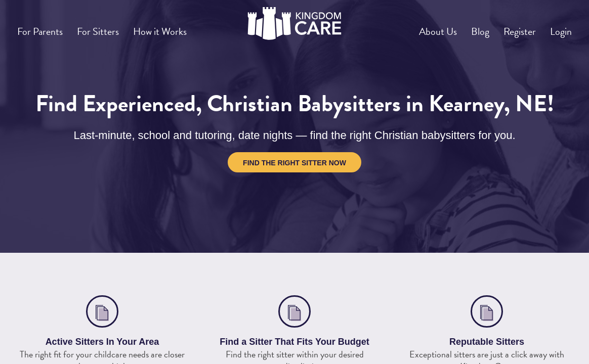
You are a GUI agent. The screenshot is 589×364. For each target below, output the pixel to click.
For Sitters (110, 27)
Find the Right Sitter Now (294, 163)
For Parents (44, 27)
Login (558, 27)
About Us (413, 27)
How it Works (180, 27)
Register (509, 27)
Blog (462, 27)
